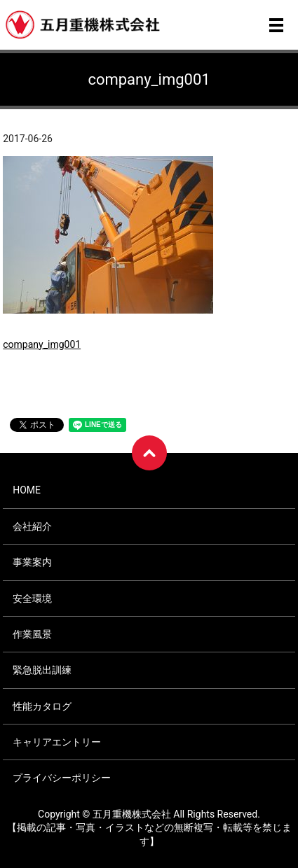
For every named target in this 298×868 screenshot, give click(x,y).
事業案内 (32, 562)
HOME (27, 490)
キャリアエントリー (57, 742)
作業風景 (32, 634)
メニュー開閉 (276, 25)
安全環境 (32, 598)
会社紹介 (32, 526)
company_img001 (42, 344)
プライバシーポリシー (62, 778)
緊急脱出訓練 (42, 670)
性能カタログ (42, 706)
